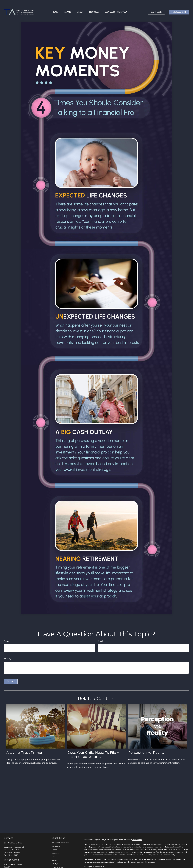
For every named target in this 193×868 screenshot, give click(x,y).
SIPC (150, 864)
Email (100, 634)
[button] (55, 5)
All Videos (56, 864)
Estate (54, 842)
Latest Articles (57, 860)
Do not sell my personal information (142, 855)
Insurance (55, 846)
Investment (56, 839)
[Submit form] (11, 674)
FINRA (146, 864)
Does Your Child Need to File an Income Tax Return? (94, 747)
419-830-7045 (14, 845)
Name (7, 634)
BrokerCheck (137, 832)
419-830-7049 (14, 865)
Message (8, 651)
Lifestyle (55, 856)
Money (55, 853)
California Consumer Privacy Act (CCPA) (161, 852)
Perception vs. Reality (146, 745)
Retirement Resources (60, 835)
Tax (53, 849)
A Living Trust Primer (24, 745)
